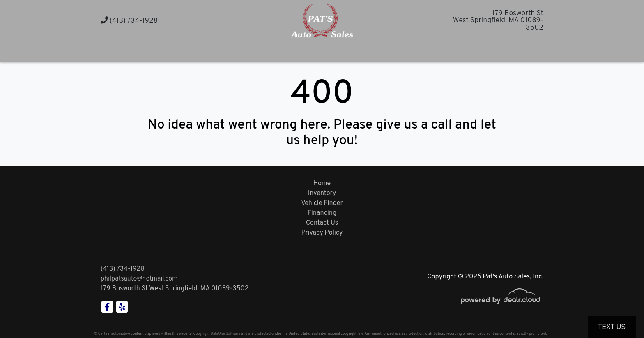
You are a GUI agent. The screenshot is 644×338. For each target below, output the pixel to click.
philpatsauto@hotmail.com (139, 279)
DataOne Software (225, 334)
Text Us (612, 327)
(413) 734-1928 (129, 21)
